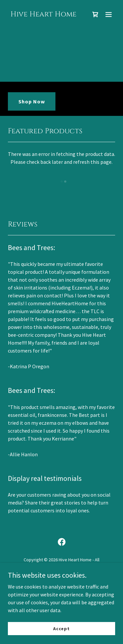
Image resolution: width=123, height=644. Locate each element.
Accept (61, 628)
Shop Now (32, 101)
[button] (109, 14)
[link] (43, 14)
